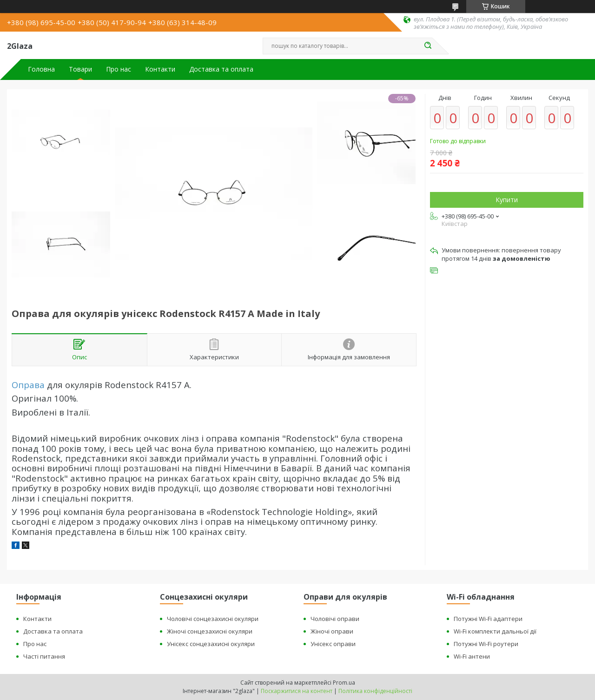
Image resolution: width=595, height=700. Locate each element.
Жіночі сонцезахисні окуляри (210, 631)
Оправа (28, 385)
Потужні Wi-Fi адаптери (488, 619)
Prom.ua (344, 683)
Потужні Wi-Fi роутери (486, 644)
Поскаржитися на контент (297, 691)
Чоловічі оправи (335, 619)
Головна (41, 69)
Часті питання (44, 656)
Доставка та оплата (221, 69)
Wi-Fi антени (472, 656)
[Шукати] (428, 46)
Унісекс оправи (333, 644)
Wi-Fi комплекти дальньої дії (495, 631)
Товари (80, 69)
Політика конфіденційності (375, 691)
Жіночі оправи (332, 631)
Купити (507, 200)
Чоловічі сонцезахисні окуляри (213, 619)
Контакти (160, 69)
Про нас (119, 69)
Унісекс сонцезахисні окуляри (211, 644)
